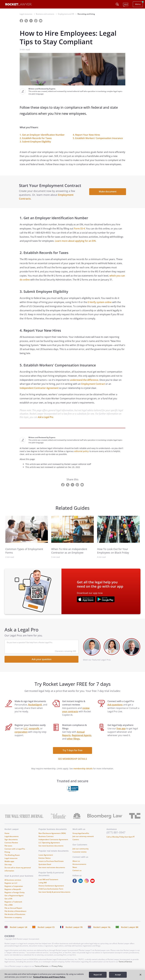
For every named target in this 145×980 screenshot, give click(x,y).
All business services (13, 883)
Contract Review (11, 846)
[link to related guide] (27, 532)
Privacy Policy (57, 969)
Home (7, 836)
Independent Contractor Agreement (39, 391)
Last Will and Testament (48, 882)
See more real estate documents (52, 870)
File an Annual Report (13, 911)
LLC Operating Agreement (49, 846)
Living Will (43, 886)
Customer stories (80, 855)
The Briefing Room (12, 858)
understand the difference (84, 383)
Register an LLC (11, 886)
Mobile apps (9, 864)
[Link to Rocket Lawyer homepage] (18, 5)
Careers (76, 842)
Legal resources (11, 861)
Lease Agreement (46, 858)
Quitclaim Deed (45, 867)
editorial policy (81, 454)
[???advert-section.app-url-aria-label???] (86, 603)
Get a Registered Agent (14, 898)
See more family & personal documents (54, 895)
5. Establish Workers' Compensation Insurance (98, 138)
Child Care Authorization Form (51, 892)
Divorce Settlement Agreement (51, 889)
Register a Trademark (13, 905)
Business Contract (46, 839)
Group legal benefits (81, 836)
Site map (8, 867)
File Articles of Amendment (15, 914)
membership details (83, 772)
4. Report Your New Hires (86, 135)
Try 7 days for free (72, 753)
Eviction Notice (45, 861)
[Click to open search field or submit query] (117, 4)
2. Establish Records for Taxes (36, 138)
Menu (138, 4)
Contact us (77, 873)
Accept (118, 975)
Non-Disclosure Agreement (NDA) (52, 836)
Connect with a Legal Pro (15, 852)
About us (76, 864)
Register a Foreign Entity (15, 895)
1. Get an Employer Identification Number (42, 135)
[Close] (140, 975)
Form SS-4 (79, 232)
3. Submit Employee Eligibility (35, 142)
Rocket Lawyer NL (102, 930)
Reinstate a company (13, 920)
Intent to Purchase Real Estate (51, 864)
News (75, 870)
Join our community (81, 852)
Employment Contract (93, 387)
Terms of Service (125, 965)
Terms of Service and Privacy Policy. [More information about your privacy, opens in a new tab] (49, 977)
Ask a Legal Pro (46, 420)
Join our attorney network (83, 839)
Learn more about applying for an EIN (75, 244)
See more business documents (51, 849)
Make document (107, 193)
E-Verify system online (100, 305)
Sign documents (11, 842)
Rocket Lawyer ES (46, 930)
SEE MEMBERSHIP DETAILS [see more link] (72, 762)
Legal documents (12, 839)
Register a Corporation (14, 889)
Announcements (79, 867)
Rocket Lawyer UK (19, 930)
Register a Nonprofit (13, 892)
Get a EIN (8, 902)
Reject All (98, 975)
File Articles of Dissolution (15, 917)
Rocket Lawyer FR (74, 930)
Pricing (7, 855)
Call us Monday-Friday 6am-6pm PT (121, 840)
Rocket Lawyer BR (130, 930)
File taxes (8, 849)
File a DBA (9, 908)
